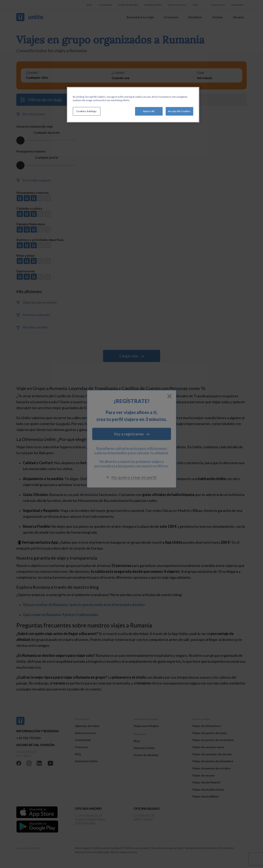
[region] (133, 105)
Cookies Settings (86, 111)
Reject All (149, 111)
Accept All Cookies (179, 111)
